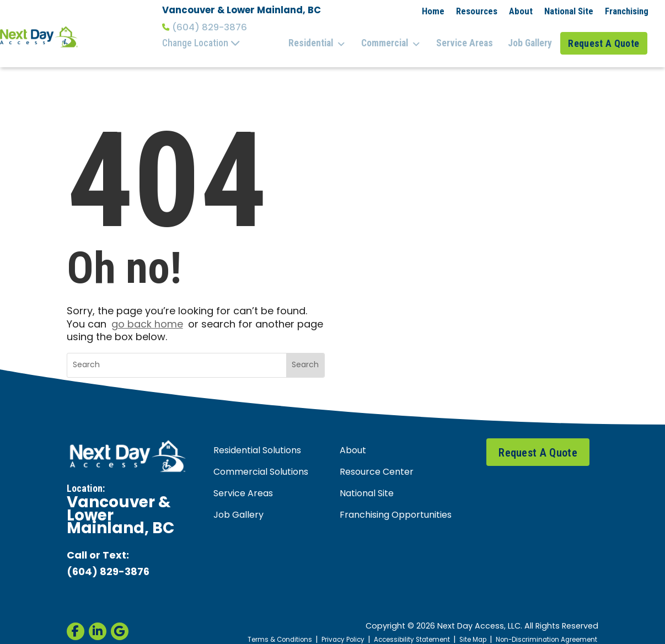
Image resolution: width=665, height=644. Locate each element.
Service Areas (469, 37)
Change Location (201, 43)
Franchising (627, 11)
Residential (328, 38)
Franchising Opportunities (396, 504)
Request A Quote (606, 37)
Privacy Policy (319, 628)
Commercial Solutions (261, 460)
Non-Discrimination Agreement (541, 628)
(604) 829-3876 (205, 28)
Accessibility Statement (394, 628)
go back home (147, 313)
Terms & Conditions (250, 628)
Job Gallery (531, 37)
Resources (477, 11)
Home (433, 11)
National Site (569, 11)
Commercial (399, 38)
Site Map (460, 628)
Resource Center (377, 460)
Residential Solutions (257, 439)
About (521, 11)
